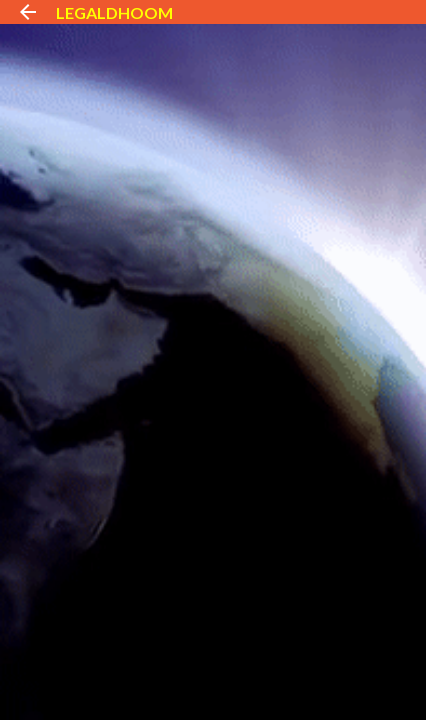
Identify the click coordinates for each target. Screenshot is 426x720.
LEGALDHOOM (114, 12)
